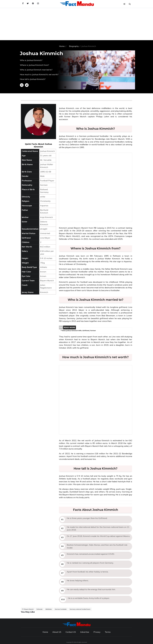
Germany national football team (80, 609)
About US (57, 632)
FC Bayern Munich (28, 609)
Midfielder (49, 609)
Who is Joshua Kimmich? (31, 60)
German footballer (61, 609)
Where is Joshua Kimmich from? (34, 65)
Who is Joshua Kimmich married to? (36, 70)
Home (45, 632)
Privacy (97, 632)
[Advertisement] (76, 23)
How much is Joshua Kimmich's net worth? (39, 74)
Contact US (71, 632)
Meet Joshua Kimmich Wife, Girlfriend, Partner (79, 330)
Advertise (85, 632)
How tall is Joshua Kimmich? (33, 79)
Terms (108, 632)
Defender (40, 609)
